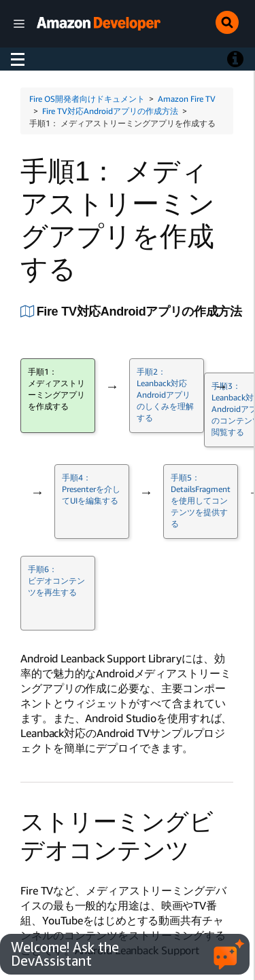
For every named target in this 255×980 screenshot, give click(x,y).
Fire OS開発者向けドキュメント (87, 99)
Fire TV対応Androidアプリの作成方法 (110, 111)
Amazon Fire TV (187, 99)
